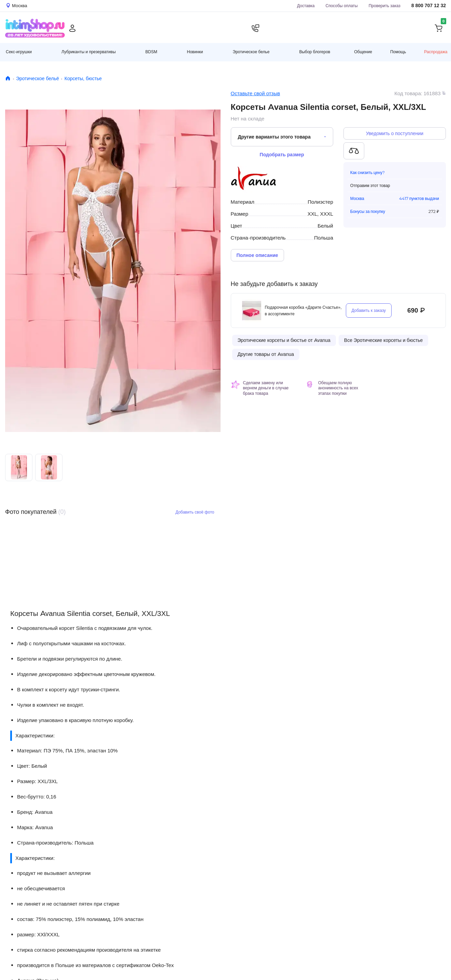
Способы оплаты (342, 6)
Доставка (306, 6)
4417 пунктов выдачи (419, 198)
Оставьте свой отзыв (256, 93)
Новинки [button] (195, 52)
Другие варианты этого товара (274, 137)
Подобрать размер (282, 155)
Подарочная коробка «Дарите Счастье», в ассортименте (303, 311)
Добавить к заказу (369, 310)
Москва (357, 198)
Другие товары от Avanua (266, 354)
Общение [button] (363, 52)
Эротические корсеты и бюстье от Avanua (284, 340)
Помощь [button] (398, 52)
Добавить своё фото (195, 512)
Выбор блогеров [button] (315, 52)
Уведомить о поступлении (395, 133)
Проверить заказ (385, 6)
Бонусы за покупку (368, 211)
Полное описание (257, 255)
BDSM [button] (151, 52)
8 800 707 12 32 (429, 6)
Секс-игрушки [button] (19, 52)
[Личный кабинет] (72, 28)
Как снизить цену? (368, 172)
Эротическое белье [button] (251, 52)
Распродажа (436, 52)
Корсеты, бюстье (83, 78)
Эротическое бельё (38, 78)
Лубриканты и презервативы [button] (89, 52)
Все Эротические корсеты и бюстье (384, 340)
